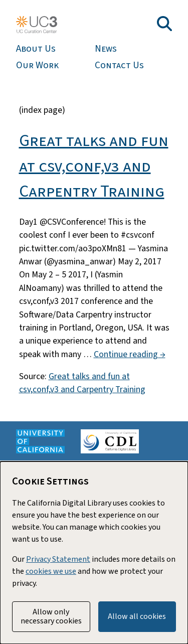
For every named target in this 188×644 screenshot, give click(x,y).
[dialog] (94, 553)
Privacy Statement (58, 559)
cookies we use (51, 571)
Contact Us (119, 66)
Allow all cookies (137, 616)
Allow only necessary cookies (51, 616)
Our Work (37, 66)
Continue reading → (130, 354)
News (106, 49)
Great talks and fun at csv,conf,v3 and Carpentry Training (94, 166)
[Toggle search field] (164, 24)
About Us (36, 49)
